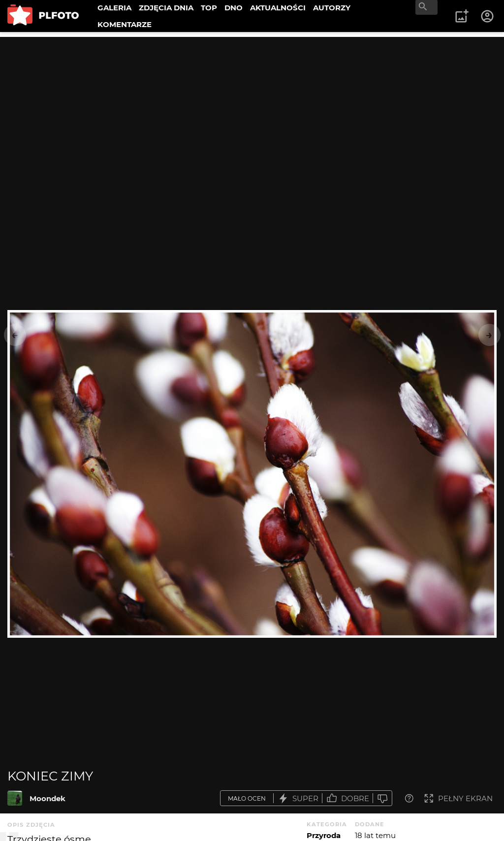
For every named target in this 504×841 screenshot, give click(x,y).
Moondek (47, 798)
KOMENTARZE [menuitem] (125, 24)
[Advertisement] (252, 106)
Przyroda (324, 835)
